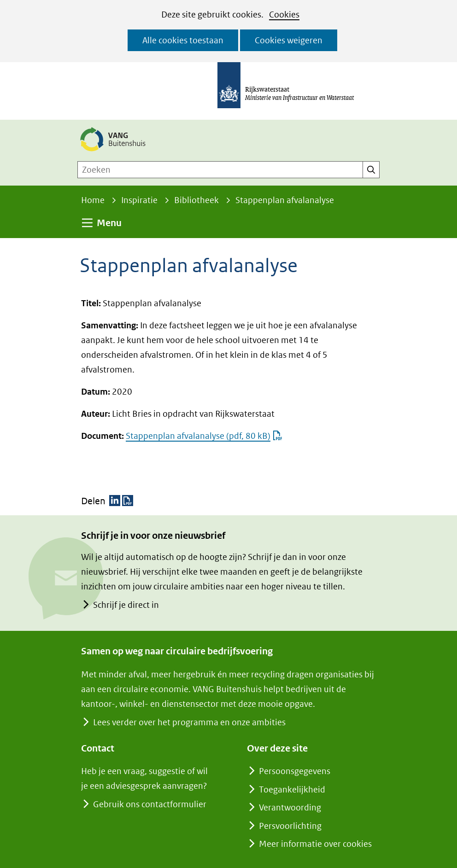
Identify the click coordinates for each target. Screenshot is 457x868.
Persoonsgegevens (295, 771)
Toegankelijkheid (292, 789)
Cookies (284, 15)
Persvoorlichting (290, 826)
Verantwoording (290, 807)
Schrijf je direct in (126, 605)
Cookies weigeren (289, 40)
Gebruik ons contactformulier (149, 804)
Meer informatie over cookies (315, 844)
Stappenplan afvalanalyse (204, 436)
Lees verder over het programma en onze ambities (189, 722)
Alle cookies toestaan (183, 40)
